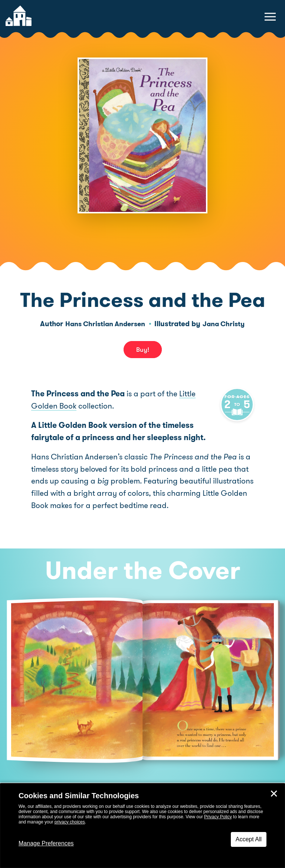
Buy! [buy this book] (143, 350)
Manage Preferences (46, 843)
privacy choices (70, 822)
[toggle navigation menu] (270, 17)
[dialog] (142, 826)
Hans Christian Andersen (104, 324)
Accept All (249, 839)
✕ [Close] (274, 794)
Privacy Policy (218, 817)
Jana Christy (227, 324)
